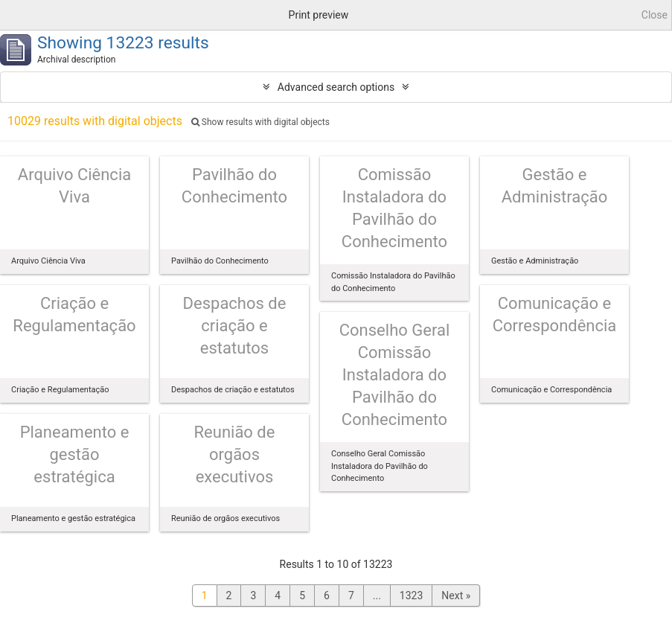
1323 (411, 596)
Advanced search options (336, 87)
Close (655, 15)
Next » (456, 596)
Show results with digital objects (260, 122)
